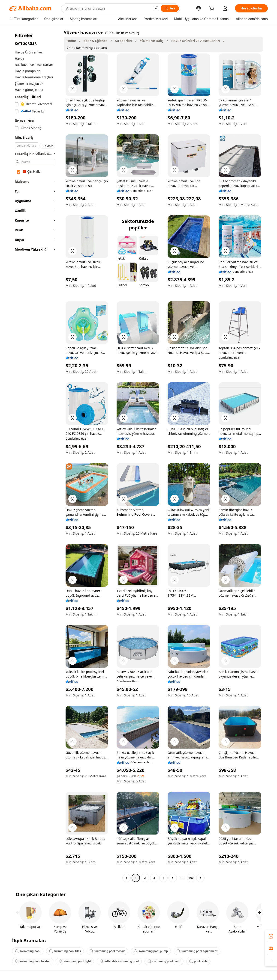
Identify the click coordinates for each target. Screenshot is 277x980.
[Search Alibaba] (108, 8)
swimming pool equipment (197, 951)
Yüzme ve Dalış (152, 41)
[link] (271, 936)
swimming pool (28, 951)
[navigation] (35, 456)
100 (191, 878)
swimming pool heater (33, 961)
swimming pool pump (151, 951)
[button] (156, 8)
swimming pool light (75, 961)
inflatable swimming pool (119, 961)
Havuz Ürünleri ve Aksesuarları (196, 41)
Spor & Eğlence (96, 41)
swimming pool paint (164, 961)
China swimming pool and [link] (87, 48)
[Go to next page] (200, 878)
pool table (198, 961)
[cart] (213, 9)
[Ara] (170, 8)
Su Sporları (124, 41)
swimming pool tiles (65, 951)
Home (71, 41)
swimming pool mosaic (107, 951)
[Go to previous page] (126, 878)
